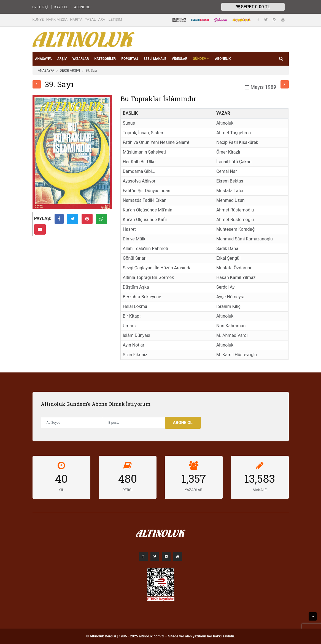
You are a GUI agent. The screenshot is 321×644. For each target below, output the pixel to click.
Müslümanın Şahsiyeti (144, 152)
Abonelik (223, 59)
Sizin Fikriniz (135, 355)
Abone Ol (183, 423)
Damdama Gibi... (139, 171)
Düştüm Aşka (136, 287)
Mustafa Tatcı (230, 191)
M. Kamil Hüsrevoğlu (237, 355)
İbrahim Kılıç (228, 306)
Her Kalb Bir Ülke (139, 162)
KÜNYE (38, 19)
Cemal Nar (227, 171)
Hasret (129, 229)
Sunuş (129, 123)
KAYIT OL (61, 7)
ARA (102, 19)
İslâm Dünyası (136, 335)
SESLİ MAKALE (155, 59)
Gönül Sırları (134, 258)
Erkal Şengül (228, 258)
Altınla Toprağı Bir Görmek (148, 277)
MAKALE (260, 490)
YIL (61, 490)
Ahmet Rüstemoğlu (235, 210)
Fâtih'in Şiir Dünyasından (146, 191)
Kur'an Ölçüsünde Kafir (145, 220)
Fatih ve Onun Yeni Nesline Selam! (156, 142)
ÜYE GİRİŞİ (40, 7)
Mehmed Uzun (230, 200)
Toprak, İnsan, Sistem (143, 133)
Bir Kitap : (132, 316)
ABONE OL (82, 7)
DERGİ (127, 490)
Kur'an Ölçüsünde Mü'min (147, 210)
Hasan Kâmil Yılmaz (236, 277)
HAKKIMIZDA (57, 19)
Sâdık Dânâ (227, 249)
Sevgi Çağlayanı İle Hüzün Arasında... (159, 268)
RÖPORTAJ (130, 59)
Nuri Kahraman (231, 326)
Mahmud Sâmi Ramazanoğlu (245, 239)
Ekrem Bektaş (230, 181)
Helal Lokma (135, 306)
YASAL (90, 19)
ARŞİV (62, 59)
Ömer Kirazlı (228, 152)
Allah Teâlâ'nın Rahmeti (145, 249)
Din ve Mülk (134, 239)
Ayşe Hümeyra (230, 297)
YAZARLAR (80, 59)
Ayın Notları (134, 345)
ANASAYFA (44, 59)
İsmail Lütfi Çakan (234, 162)
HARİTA (76, 19)
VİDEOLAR (180, 59)
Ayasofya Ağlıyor (139, 181)
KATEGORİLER (105, 59)
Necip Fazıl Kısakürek (237, 142)
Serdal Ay (225, 287)
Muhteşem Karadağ (235, 229)
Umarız (130, 326)
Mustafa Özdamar (234, 268)
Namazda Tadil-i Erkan (145, 200)
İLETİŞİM (115, 19)
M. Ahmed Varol (232, 335)
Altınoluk (225, 123)
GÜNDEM (201, 59)
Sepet (253, 7)
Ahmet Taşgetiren (234, 133)
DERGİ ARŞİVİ (70, 71)
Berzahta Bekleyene (142, 297)
